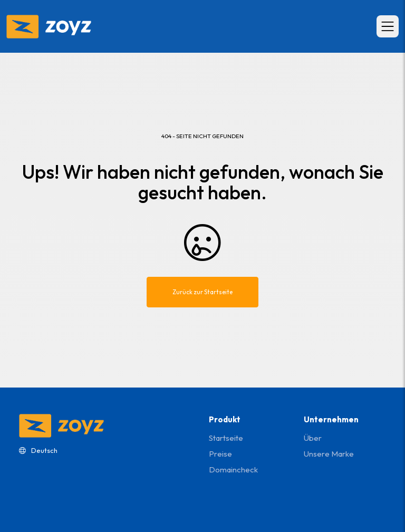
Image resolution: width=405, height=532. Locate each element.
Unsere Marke (329, 454)
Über (313, 438)
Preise (220, 454)
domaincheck (233, 470)
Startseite (226, 438)
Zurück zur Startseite (202, 292)
